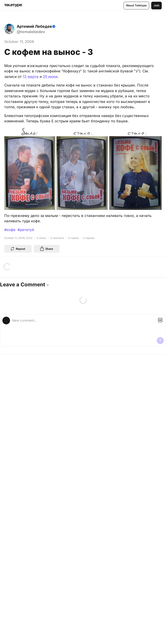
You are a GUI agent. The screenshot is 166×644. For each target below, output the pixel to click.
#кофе (10, 230)
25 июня (50, 77)
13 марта (31, 77)
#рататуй (26, 230)
